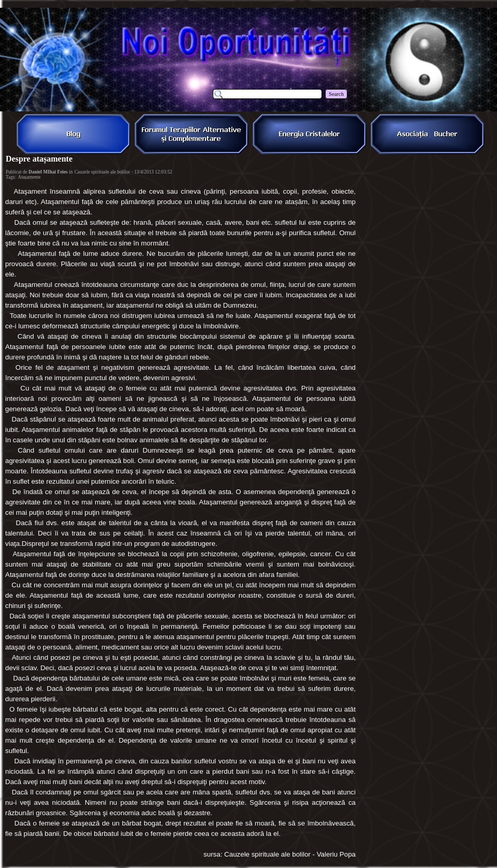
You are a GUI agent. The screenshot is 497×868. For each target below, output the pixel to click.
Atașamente (29, 177)
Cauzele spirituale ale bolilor (103, 172)
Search (336, 94)
